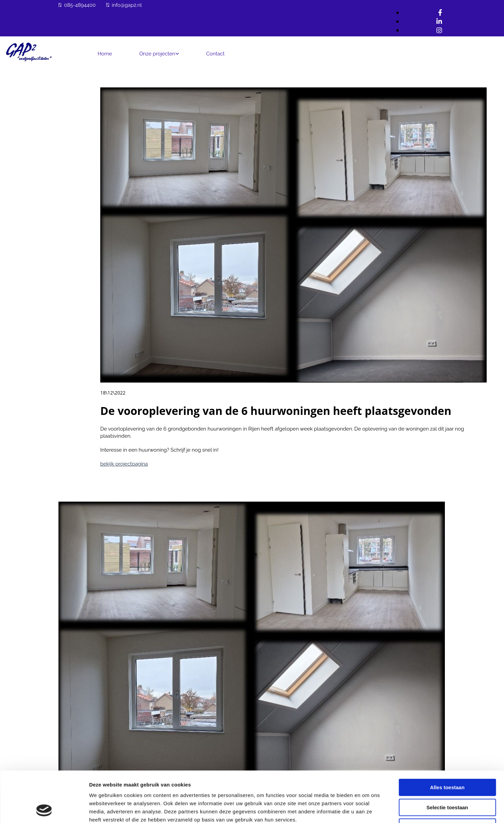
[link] (159, 53)
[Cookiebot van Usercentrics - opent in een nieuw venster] (44, 810)
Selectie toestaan (447, 760)
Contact (215, 54)
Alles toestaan (447, 740)
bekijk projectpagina (124, 464)
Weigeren (447, 780)
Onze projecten (157, 54)
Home (105, 54)
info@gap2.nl (127, 5)
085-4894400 (80, 5)
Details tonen (367, 810)
